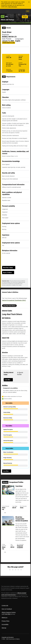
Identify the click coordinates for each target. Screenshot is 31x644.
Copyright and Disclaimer (8, 637)
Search (23, 11)
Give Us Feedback (7, 609)
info (4, 16)
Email (21, 49)
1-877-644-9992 (6, 614)
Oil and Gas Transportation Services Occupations (21, 521)
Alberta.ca (4, 618)
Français (25, 17)
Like (19, 11)
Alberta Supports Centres (9, 612)
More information (13, 7)
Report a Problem (7, 272)
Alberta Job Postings (7, 20)
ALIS (10, 11)
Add (15, 11)
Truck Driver (19, 491)
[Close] (29, 2)
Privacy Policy (5, 621)
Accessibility (5, 624)
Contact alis (5, 605)
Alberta (4, 11)
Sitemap (4, 628)
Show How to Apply (8, 268)
